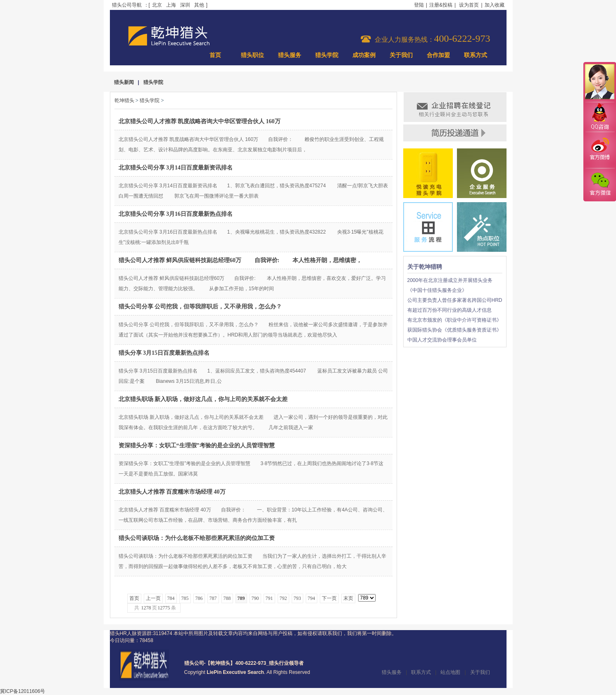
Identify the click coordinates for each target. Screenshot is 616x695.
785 (185, 598)
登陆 (419, 5)
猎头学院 (327, 55)
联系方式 (476, 55)
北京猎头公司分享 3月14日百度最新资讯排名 (176, 168)
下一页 (329, 598)
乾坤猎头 (124, 100)
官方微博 (599, 150)
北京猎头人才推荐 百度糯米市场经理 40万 (172, 492)
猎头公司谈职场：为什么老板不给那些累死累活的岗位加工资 (197, 538)
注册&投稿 (441, 5)
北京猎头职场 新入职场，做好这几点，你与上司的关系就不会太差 (203, 399)
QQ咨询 (599, 117)
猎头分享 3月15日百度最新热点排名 (164, 353)
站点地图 (450, 672)
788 (227, 598)
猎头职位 (252, 55)
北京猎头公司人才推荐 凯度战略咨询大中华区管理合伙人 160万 (200, 121)
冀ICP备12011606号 (23, 691)
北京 (157, 5)
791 (269, 598)
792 (283, 598)
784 (171, 598)
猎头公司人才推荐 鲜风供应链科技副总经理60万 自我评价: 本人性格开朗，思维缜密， (240, 260)
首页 (215, 55)
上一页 (153, 598)
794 (312, 598)
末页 (348, 598)
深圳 (185, 5)
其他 (199, 5)
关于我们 (401, 55)
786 (199, 598)
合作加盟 (438, 55)
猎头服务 (290, 55)
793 (297, 598)
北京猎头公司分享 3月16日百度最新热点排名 (176, 214)
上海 (171, 5)
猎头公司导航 (127, 5)
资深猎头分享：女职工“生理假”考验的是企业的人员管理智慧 (197, 445)
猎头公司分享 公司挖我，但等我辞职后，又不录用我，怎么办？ (200, 307)
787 (213, 598)
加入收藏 (495, 5)
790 (255, 598)
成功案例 (364, 55)
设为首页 (469, 5)
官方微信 (599, 184)
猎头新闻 (124, 82)
